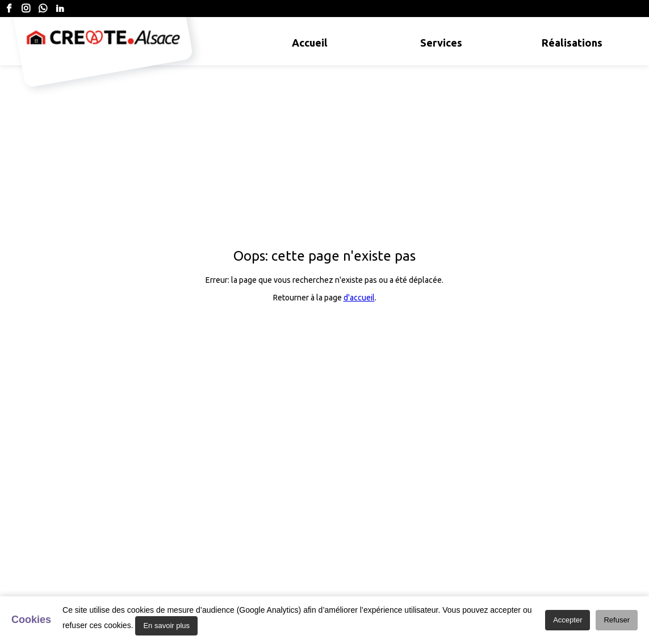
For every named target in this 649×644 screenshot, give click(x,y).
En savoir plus (166, 626)
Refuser (617, 620)
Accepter (568, 620)
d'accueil (359, 298)
